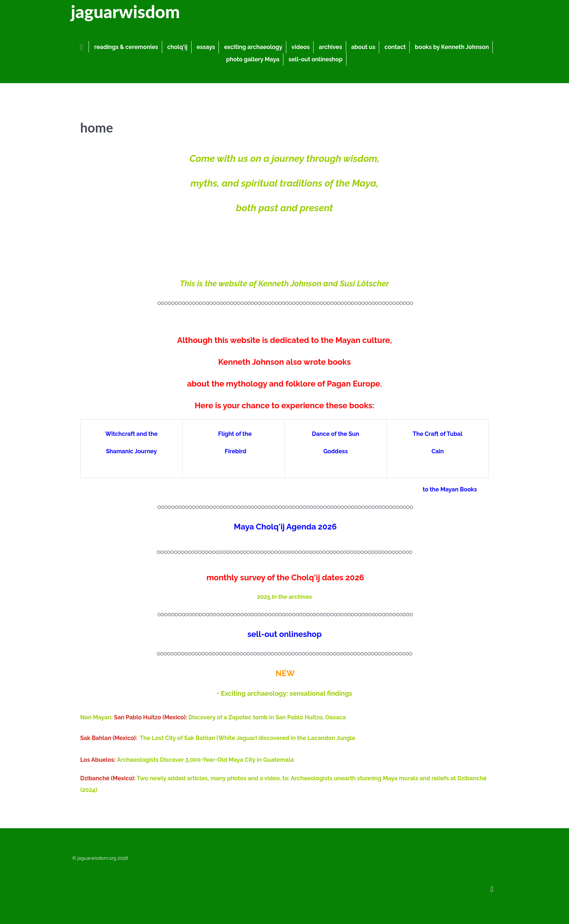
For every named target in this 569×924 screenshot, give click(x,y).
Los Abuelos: (99, 760)
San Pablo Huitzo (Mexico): (151, 717)
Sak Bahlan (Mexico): (109, 738)
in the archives (292, 597)
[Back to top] (492, 889)
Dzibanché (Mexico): (108, 778)
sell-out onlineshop (285, 634)
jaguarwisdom (125, 11)
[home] (83, 47)
